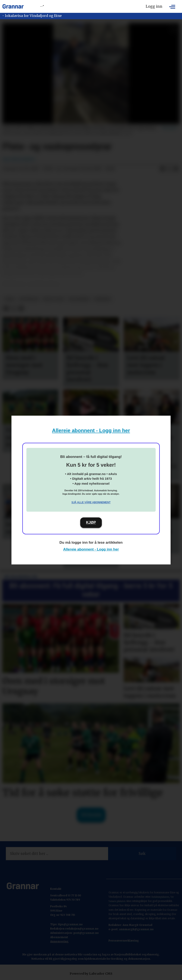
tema (10, 299)
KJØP (91, 522)
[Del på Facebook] (162, 169)
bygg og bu (54, 299)
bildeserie (79, 299)
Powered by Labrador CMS (91, 974)
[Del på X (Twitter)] (169, 169)
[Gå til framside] (13, 6)
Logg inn (154, 6)
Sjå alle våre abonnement (91, 502)
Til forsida (91, 815)
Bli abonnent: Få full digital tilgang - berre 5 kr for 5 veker (91, 590)
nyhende (102, 299)
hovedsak (29, 299)
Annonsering (59, 941)
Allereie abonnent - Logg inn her (91, 430)
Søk (142, 854)
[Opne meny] (172, 6)
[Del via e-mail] (176, 169)
